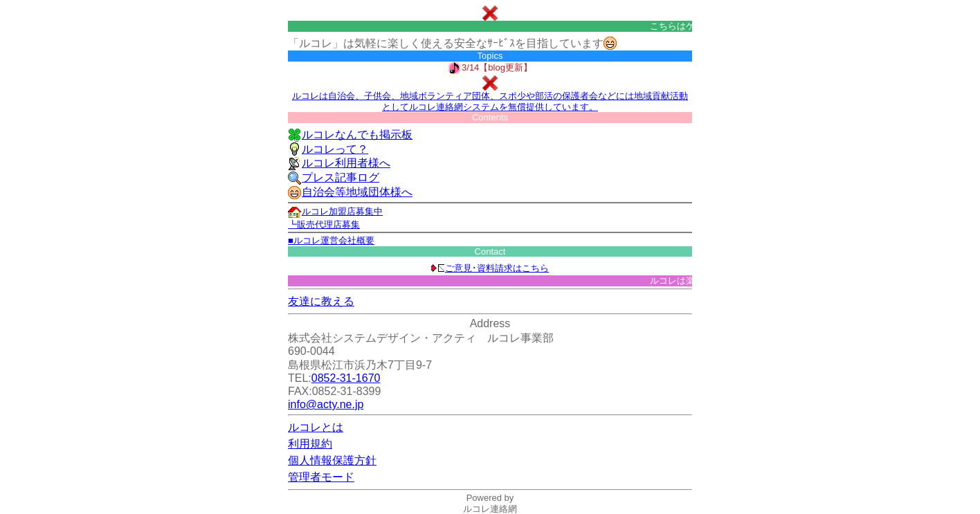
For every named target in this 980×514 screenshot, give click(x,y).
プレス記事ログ (334, 177)
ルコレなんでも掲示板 (350, 135)
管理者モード (321, 477)
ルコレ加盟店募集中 (335, 211)
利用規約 (310, 444)
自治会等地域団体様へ (350, 192)
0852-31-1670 (346, 378)
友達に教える (321, 301)
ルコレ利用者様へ (339, 163)
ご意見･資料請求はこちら (490, 268)
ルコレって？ (328, 149)
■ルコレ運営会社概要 (331, 240)
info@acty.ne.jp (326, 404)
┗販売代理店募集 (324, 224)
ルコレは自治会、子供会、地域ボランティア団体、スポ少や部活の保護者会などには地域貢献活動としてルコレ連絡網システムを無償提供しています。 (490, 101)
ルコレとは (316, 427)
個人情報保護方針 (332, 460)
